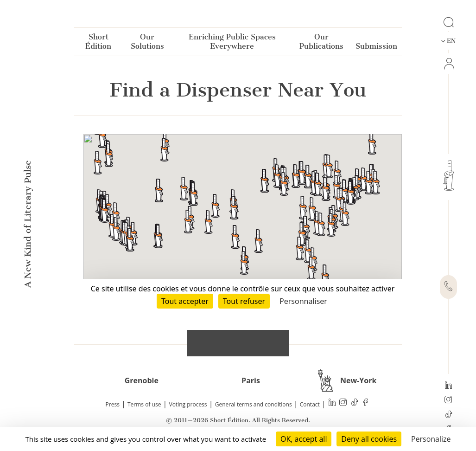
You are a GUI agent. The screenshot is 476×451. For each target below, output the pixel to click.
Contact (310, 404)
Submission (376, 48)
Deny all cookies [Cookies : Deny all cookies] (369, 439)
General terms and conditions (254, 404)
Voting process (188, 404)
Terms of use (144, 404)
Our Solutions (147, 43)
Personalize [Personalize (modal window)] (431, 439)
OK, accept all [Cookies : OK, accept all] (304, 439)
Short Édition (98, 43)
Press (113, 404)
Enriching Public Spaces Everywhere (232, 43)
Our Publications (321, 43)
